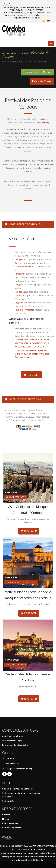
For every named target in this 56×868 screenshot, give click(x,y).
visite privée (42, 123)
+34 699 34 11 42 (13, 764)
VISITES (7, 783)
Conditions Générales (12, 736)
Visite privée (8, 801)
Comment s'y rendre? (12, 828)
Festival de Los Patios (37, 72)
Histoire (6, 815)
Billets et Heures (10, 823)
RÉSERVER (31, 375)
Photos (6, 819)
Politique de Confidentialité (15, 745)
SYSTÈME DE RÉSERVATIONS (23, 399)
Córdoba (10, 758)
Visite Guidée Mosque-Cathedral (18, 789)
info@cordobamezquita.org (19, 769)
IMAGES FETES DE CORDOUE (23, 224)
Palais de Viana (42, 81)
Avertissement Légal (12, 741)
